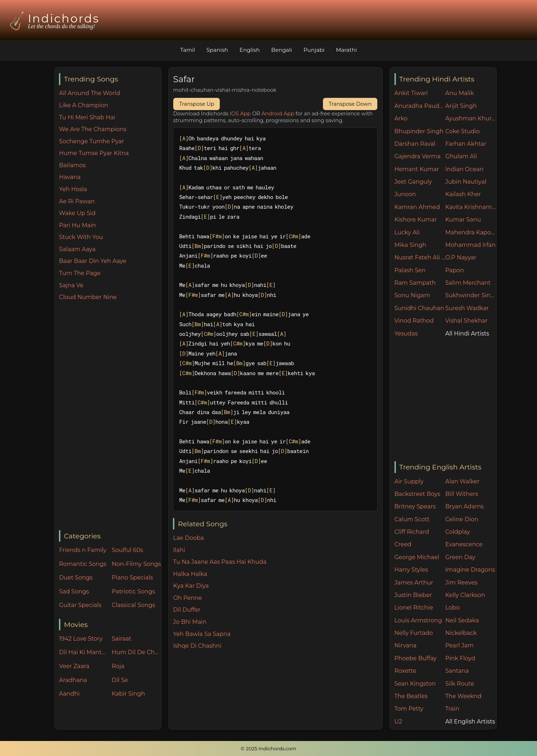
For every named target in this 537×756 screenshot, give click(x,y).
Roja (118, 666)
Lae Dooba (188, 538)
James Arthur (414, 583)
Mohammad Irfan (470, 245)
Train (452, 709)
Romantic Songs (83, 564)
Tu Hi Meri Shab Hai (87, 117)
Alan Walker (462, 481)
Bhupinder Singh (419, 131)
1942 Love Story (81, 639)
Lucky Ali (407, 232)
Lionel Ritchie (414, 608)
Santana (457, 671)
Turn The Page (80, 273)
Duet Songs (76, 578)
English (250, 50)
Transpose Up (197, 104)
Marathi (346, 50)
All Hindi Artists (467, 334)
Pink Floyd (460, 658)
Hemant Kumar (417, 169)
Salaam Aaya (77, 249)
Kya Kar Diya (191, 586)
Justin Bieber (413, 595)
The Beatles (411, 696)
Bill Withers (462, 494)
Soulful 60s (128, 550)
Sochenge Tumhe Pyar (91, 141)
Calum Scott (412, 519)
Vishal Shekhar (466, 321)
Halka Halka (190, 574)
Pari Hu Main (77, 225)
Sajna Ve (71, 285)
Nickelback (461, 633)
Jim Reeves (461, 583)
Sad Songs (74, 591)
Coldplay (458, 532)
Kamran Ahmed (417, 207)
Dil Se (120, 680)
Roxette (405, 671)
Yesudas (406, 334)
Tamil (188, 50)
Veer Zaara (74, 666)
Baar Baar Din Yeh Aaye (93, 261)
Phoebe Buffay (416, 658)
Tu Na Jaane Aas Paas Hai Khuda (220, 562)
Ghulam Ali (461, 156)
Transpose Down (350, 104)
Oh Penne (187, 598)
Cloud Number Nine (88, 297)
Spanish (217, 50)
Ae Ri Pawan (77, 201)
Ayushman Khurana (471, 118)
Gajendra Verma (418, 156)
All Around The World (89, 93)
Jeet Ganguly (413, 182)
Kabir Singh (128, 694)
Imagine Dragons (470, 570)
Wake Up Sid (77, 213)
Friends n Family (83, 550)
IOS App (240, 114)
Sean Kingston (415, 684)
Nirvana (406, 645)
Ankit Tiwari (411, 93)
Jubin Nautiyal (466, 182)
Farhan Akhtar (466, 144)
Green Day (460, 557)
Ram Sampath (415, 283)
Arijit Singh (461, 106)
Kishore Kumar (416, 220)
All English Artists (470, 722)
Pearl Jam (459, 645)
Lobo (452, 608)
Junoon (405, 194)
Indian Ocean (464, 169)
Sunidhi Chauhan (419, 308)
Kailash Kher (463, 194)
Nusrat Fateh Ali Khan (420, 257)
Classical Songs (133, 605)
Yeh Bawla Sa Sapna (202, 634)
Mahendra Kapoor (471, 232)
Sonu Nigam (412, 295)
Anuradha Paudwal (420, 106)
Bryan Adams (464, 506)
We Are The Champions (93, 129)
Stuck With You (81, 237)
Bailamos (72, 165)
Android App (278, 114)
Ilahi (179, 550)
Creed (403, 544)
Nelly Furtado (414, 633)
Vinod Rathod (414, 321)
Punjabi (314, 50)
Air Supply (409, 481)
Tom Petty (409, 709)
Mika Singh (410, 245)
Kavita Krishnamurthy (471, 207)
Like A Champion (83, 105)
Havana (70, 177)
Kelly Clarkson (465, 595)
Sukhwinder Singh (471, 295)
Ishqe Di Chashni (197, 646)
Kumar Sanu (463, 220)
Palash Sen (410, 270)
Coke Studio (462, 131)
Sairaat (122, 639)
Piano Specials (132, 578)
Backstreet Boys (417, 494)
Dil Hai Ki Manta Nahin (84, 652)
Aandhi (69, 694)
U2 (398, 722)
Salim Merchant (468, 283)
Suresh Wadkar (467, 308)
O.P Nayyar (461, 257)
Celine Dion (462, 519)
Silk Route (459, 684)
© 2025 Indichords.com (269, 748)
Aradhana (73, 680)
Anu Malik (459, 93)
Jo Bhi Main (190, 622)
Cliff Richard (412, 532)
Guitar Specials (80, 605)
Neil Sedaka (462, 620)
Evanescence (464, 544)
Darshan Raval (415, 144)
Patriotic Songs (133, 591)
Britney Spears (415, 506)
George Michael (417, 557)
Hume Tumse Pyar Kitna (94, 153)
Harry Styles (411, 570)
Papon (454, 270)
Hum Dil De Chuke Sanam (136, 652)
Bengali (282, 50)
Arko (401, 118)
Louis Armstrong (418, 620)
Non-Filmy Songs (136, 564)
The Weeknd (463, 696)
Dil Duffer (187, 610)
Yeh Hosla (73, 189)
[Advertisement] (110, 416)
